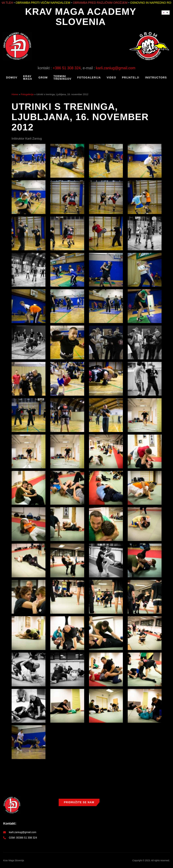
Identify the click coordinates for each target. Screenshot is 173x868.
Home (15, 94)
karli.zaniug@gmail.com (116, 68)
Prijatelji (131, 78)
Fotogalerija (89, 78)
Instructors (156, 78)
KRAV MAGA (28, 78)
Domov (12, 78)
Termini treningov (62, 78)
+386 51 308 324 (67, 68)
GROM (43, 78)
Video (111, 78)
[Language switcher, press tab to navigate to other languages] (166, 13)
